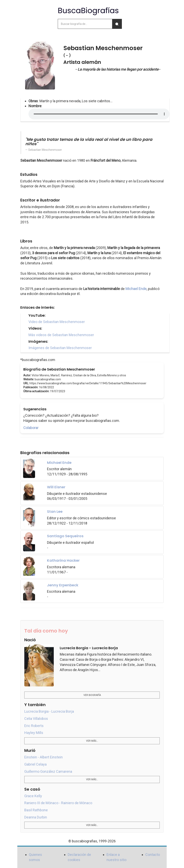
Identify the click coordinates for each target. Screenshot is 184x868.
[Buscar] (117, 24)
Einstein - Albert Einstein (44, 757)
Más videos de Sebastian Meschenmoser (61, 335)
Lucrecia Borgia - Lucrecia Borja (49, 711)
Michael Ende (136, 289)
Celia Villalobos (36, 719)
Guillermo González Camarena (48, 771)
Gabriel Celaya (35, 764)
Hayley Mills (34, 733)
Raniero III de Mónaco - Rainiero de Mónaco (58, 803)
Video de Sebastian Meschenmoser (57, 322)
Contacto (153, 855)
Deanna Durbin (36, 817)
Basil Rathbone (36, 810)
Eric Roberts (34, 726)
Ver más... (92, 741)
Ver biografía (92, 695)
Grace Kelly (33, 796)
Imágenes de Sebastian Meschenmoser (60, 348)
